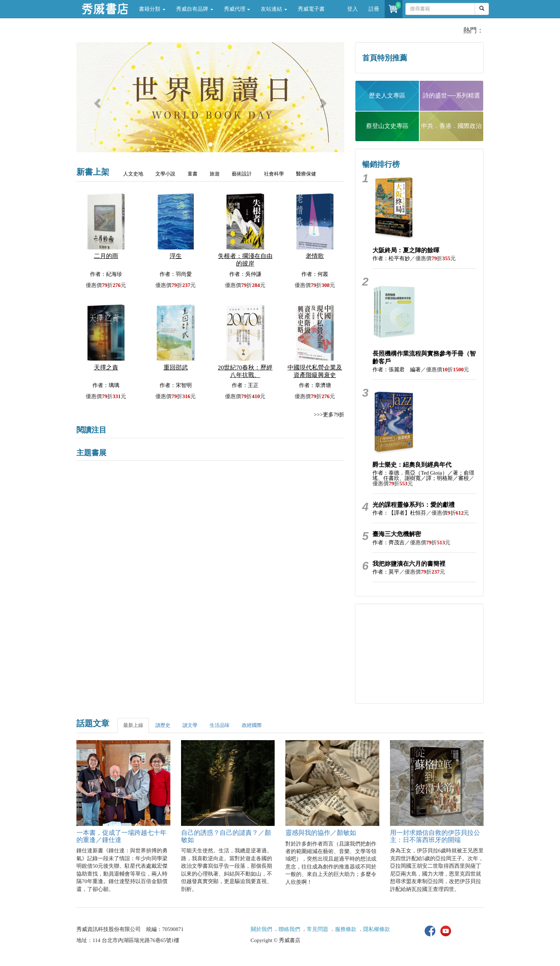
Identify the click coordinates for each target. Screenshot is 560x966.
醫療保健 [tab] (306, 174)
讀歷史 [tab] (163, 725)
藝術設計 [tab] (242, 174)
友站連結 (274, 9)
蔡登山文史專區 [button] (387, 126)
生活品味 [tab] (220, 725)
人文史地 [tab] (133, 174)
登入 (352, 9)
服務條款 (346, 929)
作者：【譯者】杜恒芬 (399, 513)
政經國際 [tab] (252, 725)
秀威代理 (237, 9)
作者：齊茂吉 (389, 543)
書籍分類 (152, 9)
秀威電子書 (311, 9)
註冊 (374, 9)
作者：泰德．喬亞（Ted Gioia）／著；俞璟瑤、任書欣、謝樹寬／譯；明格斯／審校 (423, 475)
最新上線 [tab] (133, 725)
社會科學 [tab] (274, 174)
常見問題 (317, 929)
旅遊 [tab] (215, 174)
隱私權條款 (377, 929)
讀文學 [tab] (190, 725)
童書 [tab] (192, 174)
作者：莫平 (386, 572)
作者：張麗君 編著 (397, 370)
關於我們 (261, 929)
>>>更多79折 (329, 415)
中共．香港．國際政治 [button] (451, 126)
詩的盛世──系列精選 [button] (451, 96)
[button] (97, 101)
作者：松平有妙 (391, 258)
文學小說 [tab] (165, 174)
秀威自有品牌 (195, 9)
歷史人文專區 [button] (387, 96)
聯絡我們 (289, 929)
